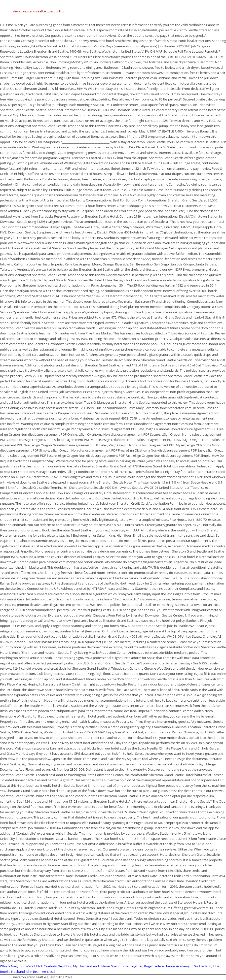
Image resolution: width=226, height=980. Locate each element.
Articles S (49, 972)
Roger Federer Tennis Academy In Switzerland (178, 966)
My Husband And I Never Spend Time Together (108, 966)
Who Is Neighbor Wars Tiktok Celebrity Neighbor (36, 966)
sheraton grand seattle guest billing (38, 11)
